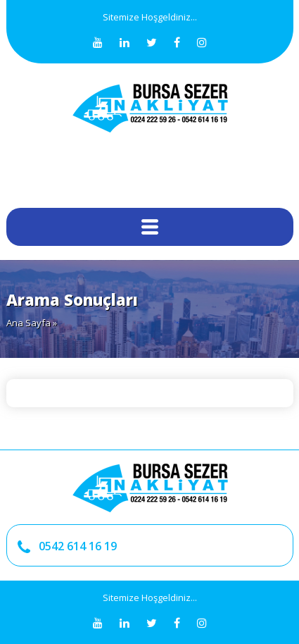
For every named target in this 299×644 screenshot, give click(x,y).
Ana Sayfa (28, 323)
